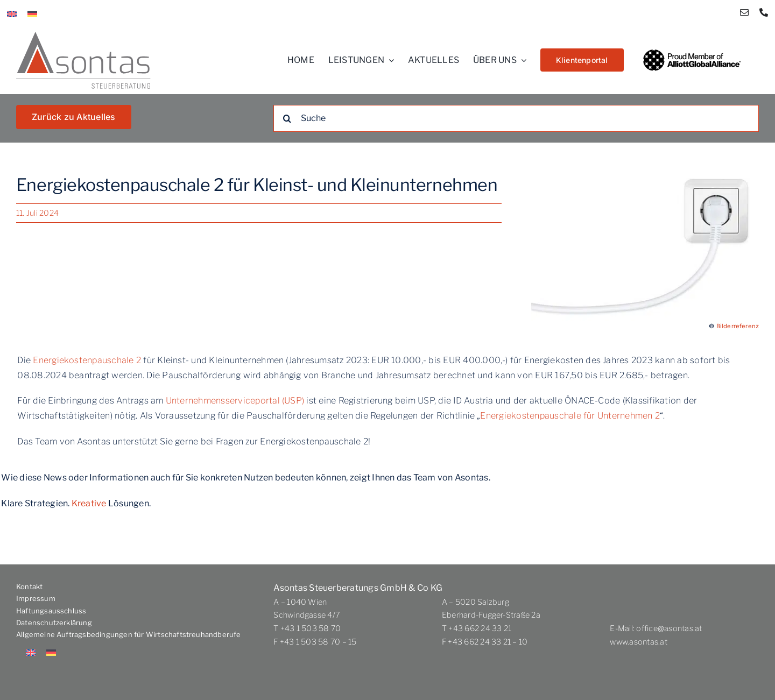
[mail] (744, 12)
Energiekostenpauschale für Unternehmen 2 (570, 416)
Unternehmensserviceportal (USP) (235, 401)
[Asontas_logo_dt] (83, 36)
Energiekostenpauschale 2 (87, 360)
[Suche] (516, 118)
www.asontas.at (638, 642)
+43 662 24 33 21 (480, 628)
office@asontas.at (669, 628)
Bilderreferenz (738, 326)
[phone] (764, 12)
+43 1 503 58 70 (311, 628)
